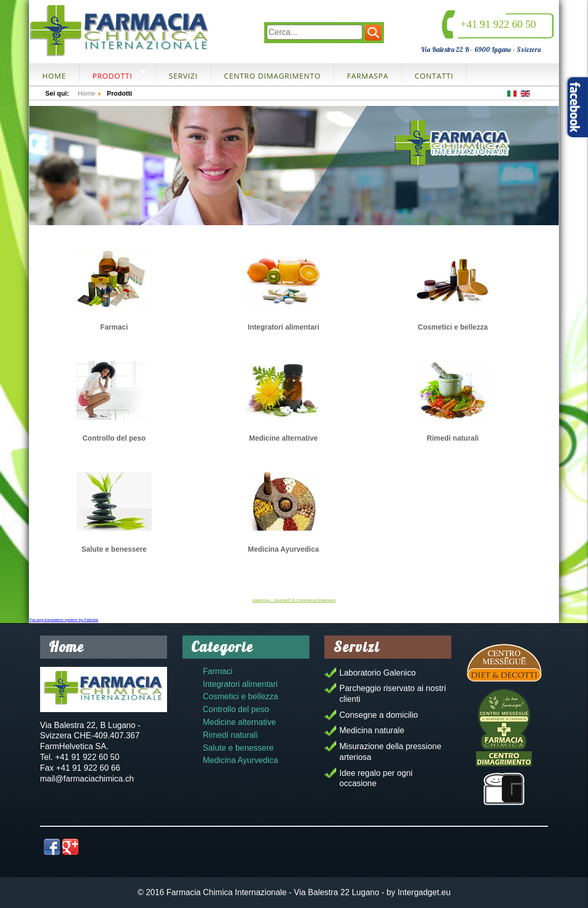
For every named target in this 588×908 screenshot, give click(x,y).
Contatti (434, 76)
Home (54, 76)
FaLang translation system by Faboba (64, 620)
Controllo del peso (114, 438)
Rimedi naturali (453, 438)
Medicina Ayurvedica (283, 549)
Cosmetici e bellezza (453, 327)
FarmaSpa (368, 76)
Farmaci (114, 327)
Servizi (183, 76)
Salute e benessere (114, 549)
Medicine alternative (283, 438)
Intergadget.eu (424, 892)
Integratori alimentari (283, 327)
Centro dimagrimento (272, 76)
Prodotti (113, 76)
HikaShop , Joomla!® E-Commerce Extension (294, 600)
